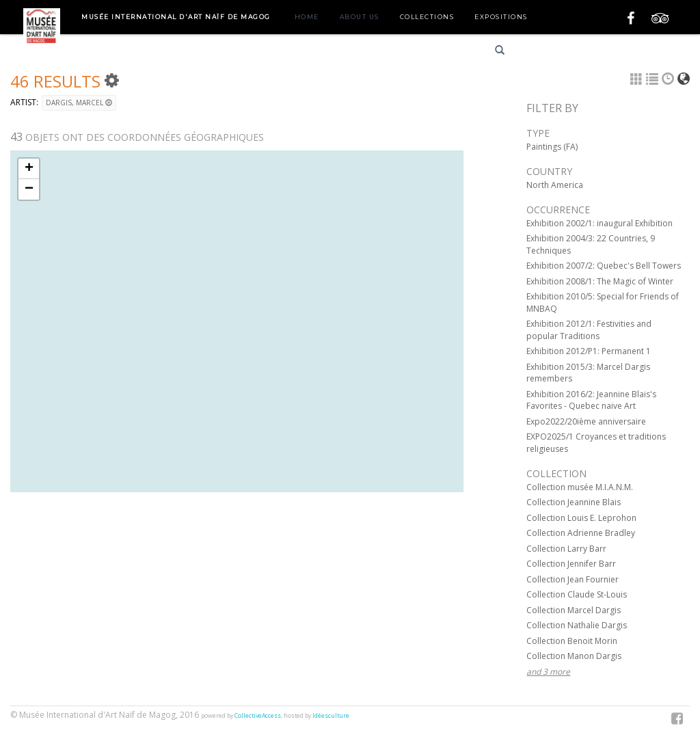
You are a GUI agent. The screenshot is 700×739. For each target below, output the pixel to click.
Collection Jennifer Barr (571, 564)
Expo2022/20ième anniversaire (586, 421)
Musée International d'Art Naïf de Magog (176, 17)
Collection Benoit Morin (572, 641)
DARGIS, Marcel (79, 103)
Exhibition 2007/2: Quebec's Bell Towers (604, 266)
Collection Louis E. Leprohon (581, 518)
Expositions (501, 17)
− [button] (29, 189)
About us (360, 17)
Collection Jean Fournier (573, 579)
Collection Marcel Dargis (574, 610)
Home (307, 17)
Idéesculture (331, 716)
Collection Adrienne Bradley (581, 533)
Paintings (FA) (552, 147)
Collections (427, 17)
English (593, 52)
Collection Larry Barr (566, 549)
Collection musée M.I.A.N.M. (580, 487)
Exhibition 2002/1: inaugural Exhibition (600, 223)
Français (544, 52)
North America (555, 185)
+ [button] (29, 169)
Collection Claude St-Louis (577, 594)
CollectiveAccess (258, 716)
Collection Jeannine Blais (574, 502)
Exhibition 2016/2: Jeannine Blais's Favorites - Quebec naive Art (591, 400)
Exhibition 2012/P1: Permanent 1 (589, 351)
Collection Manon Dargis (574, 656)
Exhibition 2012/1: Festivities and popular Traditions (589, 330)
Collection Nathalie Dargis (577, 625)
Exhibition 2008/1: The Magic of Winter (600, 281)
